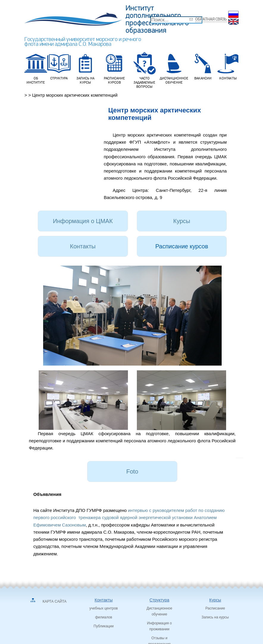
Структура (59, 66)
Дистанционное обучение (174, 68)
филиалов (104, 617)
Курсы (182, 221)
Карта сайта (55, 601)
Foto (132, 471)
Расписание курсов (114, 68)
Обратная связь (211, 19)
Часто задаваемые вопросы (144, 70)
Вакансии (203, 66)
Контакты (228, 66)
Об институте (36, 68)
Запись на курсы (85, 68)
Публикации (104, 626)
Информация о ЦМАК (83, 221)
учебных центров (104, 608)
